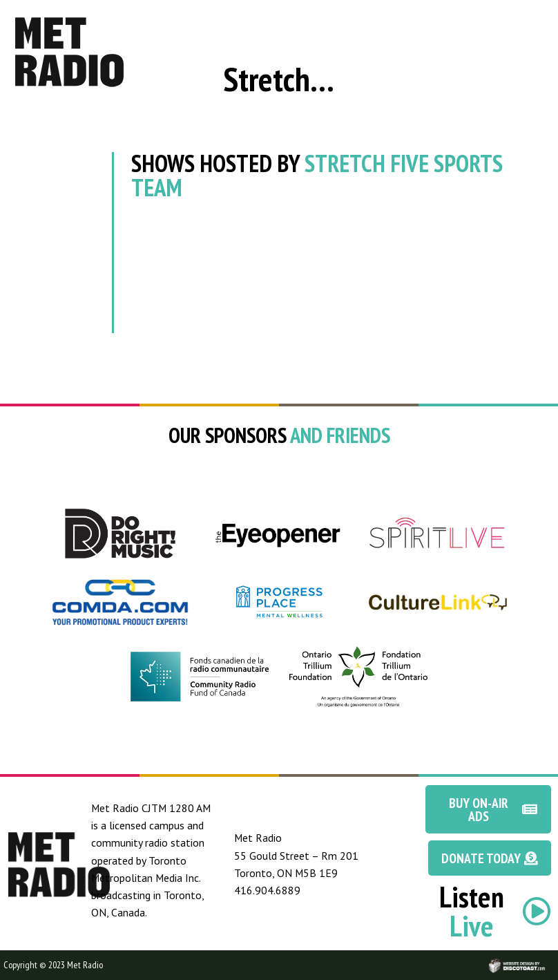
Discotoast (546, 958)
